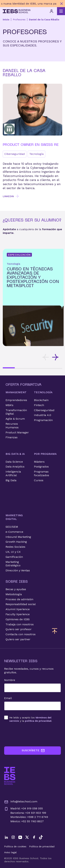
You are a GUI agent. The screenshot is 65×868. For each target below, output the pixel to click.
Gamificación (14, 557)
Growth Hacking (16, 542)
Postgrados (41, 467)
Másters (39, 462)
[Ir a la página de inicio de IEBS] (10, 776)
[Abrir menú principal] (61, 11)
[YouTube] (20, 837)
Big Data (11, 480)
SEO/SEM (12, 527)
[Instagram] (13, 837)
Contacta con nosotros (21, 634)
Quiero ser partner (18, 639)
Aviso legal (10, 852)
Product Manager (17, 432)
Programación (43, 420)
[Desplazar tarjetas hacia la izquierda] (46, 357)
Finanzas (12, 437)
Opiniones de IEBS (18, 619)
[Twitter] (27, 837)
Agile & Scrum (15, 419)
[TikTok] (41, 837)
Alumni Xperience (18, 609)
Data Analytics (15, 467)
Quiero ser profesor (19, 629)
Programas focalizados (42, 473)
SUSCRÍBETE (33, 751)
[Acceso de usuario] (51, 11)
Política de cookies (15, 846)
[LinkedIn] (6, 837)
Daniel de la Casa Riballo (44, 19)
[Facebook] (34, 837)
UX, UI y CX (13, 552)
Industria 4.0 (43, 415)
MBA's (9, 405)
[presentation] (31, 734)
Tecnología (36, 154)
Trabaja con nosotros (20, 624)
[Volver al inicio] (17, 11)
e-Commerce (14, 532)
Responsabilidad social (21, 604)
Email (8, 698)
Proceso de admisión (19, 599)
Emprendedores (16, 400)
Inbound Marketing (18, 537)
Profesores (19, 19)
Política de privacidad (42, 846)
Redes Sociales (15, 547)
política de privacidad (38, 721)
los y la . (31, 719)
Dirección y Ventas (18, 570)
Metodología (14, 594)
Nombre (10, 680)
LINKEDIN (11, 196)
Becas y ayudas (16, 589)
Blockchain (41, 400)
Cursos (39, 480)
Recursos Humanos (12, 426)
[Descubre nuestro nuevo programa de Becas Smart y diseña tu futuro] (29, 4)
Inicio (6, 19)
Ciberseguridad (15, 154)
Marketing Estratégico (13, 564)
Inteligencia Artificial (13, 473)
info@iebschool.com (21, 802)
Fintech (39, 405)
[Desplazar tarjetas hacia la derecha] (55, 357)
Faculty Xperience (18, 614)
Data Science (14, 462)
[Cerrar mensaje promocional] (62, 4)
